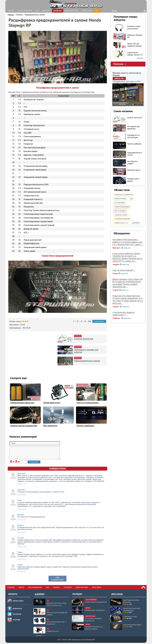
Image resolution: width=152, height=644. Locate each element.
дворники (136, 223)
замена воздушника (122, 207)
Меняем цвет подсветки (95, 610)
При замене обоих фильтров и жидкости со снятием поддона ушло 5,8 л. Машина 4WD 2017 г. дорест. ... (128, 242)
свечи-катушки (120, 199)
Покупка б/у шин (130, 617)
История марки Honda (132, 625)
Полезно (58, 11)
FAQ (38, 11)
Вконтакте (17, 609)
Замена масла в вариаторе (24, 426)
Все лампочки (50, 426)
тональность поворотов (124, 195)
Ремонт (46, 11)
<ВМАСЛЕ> (119, 78)
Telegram (17, 614)
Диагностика (72, 11)
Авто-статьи (117, 594)
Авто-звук (87, 11)
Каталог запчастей (84, 339)
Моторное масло (134, 170)
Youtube (16, 620)
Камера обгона (53, 631)
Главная (11, 15)
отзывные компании (122, 219)
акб (131, 199)
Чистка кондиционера (87, 403)
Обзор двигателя (52, 403)
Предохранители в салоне (87, 361)
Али (97, 11)
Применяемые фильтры (22, 403)
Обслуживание (25, 11)
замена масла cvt (121, 223)
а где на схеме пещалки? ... (124, 270)
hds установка (120, 211)
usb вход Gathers (121, 215)
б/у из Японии (120, 203)
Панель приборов (85, 426)
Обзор (11, 11)
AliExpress (39, 594)
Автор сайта (18, 601)
